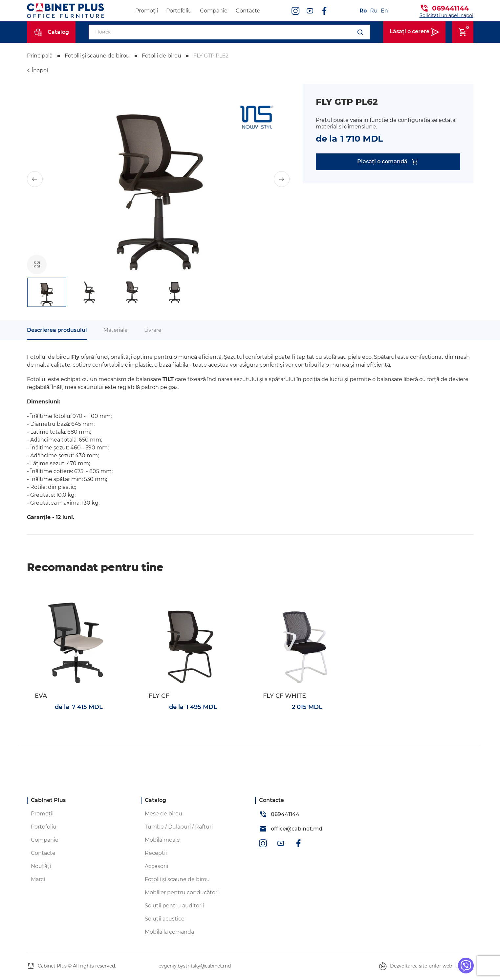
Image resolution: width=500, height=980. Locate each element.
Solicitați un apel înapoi (446, 15)
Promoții (147, 11)
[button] (35, 179)
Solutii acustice (165, 919)
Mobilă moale (162, 840)
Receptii (156, 853)
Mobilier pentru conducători (182, 892)
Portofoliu (179, 11)
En (384, 11)
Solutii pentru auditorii (174, 906)
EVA (41, 696)
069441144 (450, 8)
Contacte (248, 11)
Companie (214, 11)
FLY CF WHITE (284, 696)
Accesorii (156, 866)
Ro (363, 11)
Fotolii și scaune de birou (97, 56)
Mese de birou (163, 814)
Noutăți (41, 866)
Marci (38, 879)
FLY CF (159, 696)
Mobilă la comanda (169, 932)
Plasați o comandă (388, 162)
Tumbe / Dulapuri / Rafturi (179, 827)
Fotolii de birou (162, 56)
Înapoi (40, 70)
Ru (374, 11)
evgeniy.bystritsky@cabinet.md (195, 966)
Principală (40, 56)
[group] (158, 179)
